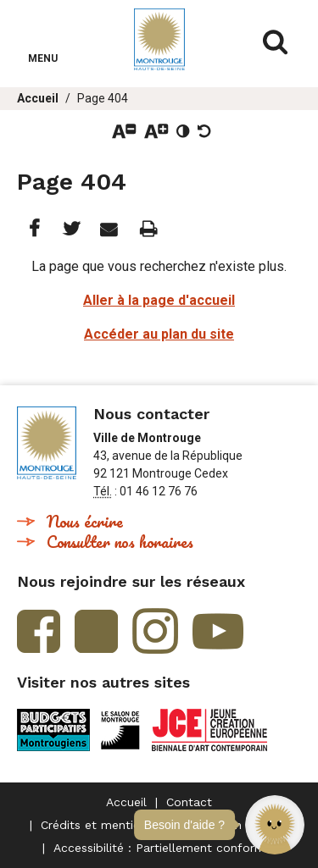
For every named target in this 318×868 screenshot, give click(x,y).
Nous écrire (85, 521)
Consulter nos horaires (120, 542)
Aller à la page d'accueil (159, 300)
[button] (275, 825)
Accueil (38, 98)
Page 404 (103, 98)
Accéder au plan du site (159, 334)
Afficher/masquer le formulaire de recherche (276, 42)
